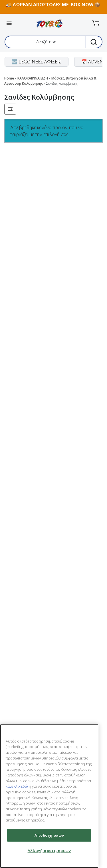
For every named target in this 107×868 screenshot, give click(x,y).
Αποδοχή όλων (49, 835)
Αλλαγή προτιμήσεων (49, 850)
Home (9, 78)
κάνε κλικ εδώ (17, 786)
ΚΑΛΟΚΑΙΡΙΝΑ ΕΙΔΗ (33, 78)
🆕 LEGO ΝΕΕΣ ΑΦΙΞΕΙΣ (37, 62)
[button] (96, 23)
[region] (49, 796)
